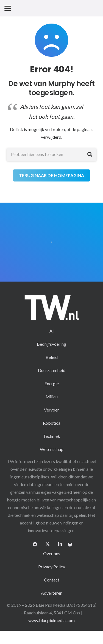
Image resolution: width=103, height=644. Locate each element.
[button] (8, 8)
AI (52, 331)
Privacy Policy (52, 567)
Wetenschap (52, 449)
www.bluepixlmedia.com (51, 620)
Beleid (52, 357)
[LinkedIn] (60, 544)
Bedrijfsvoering (51, 344)
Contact (52, 580)
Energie (52, 383)
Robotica (52, 423)
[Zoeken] (90, 154)
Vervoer (51, 410)
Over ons (52, 553)
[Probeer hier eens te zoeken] (51, 154)
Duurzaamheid (52, 370)
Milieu (52, 397)
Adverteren (52, 593)
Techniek (52, 436)
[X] (48, 544)
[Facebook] (35, 544)
